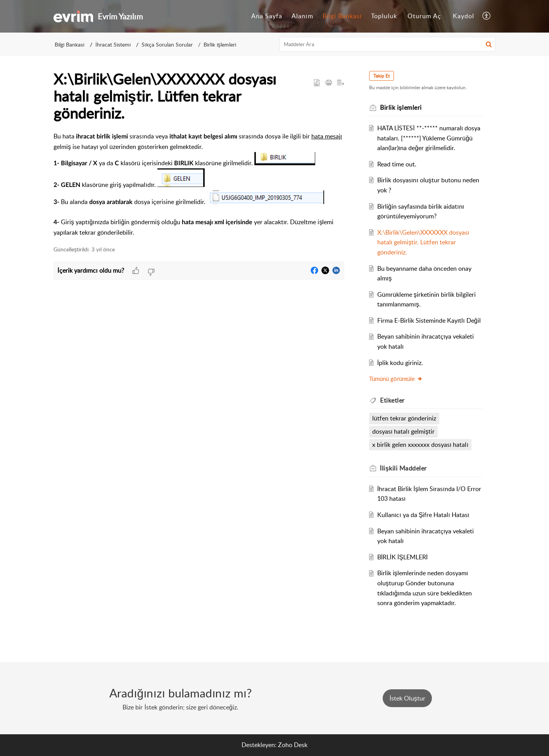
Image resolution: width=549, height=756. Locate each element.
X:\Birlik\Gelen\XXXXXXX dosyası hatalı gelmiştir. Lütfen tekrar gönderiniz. (423, 242)
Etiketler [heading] (392, 400)
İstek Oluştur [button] (407, 698)
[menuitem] (267, 16)
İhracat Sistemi (113, 44)
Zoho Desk (293, 745)
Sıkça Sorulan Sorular (167, 44)
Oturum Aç (424, 16)
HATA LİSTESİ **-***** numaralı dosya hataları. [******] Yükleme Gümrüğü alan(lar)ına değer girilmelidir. (429, 138)
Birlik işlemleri (220, 44)
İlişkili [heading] (403, 468)
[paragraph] (199, 184)
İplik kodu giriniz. (400, 363)
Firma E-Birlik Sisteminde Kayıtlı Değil (429, 320)
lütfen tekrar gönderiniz (404, 418)
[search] (388, 44)
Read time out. (397, 164)
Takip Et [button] (382, 76)
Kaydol (464, 16)
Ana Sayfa (267, 16)
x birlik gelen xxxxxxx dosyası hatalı (420, 445)
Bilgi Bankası (342, 16)
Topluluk (384, 16)
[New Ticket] (407, 698)
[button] (487, 16)
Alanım (302, 16)
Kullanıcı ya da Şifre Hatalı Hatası (423, 515)
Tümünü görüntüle (396, 379)
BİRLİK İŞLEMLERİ (402, 557)
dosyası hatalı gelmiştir (403, 431)
